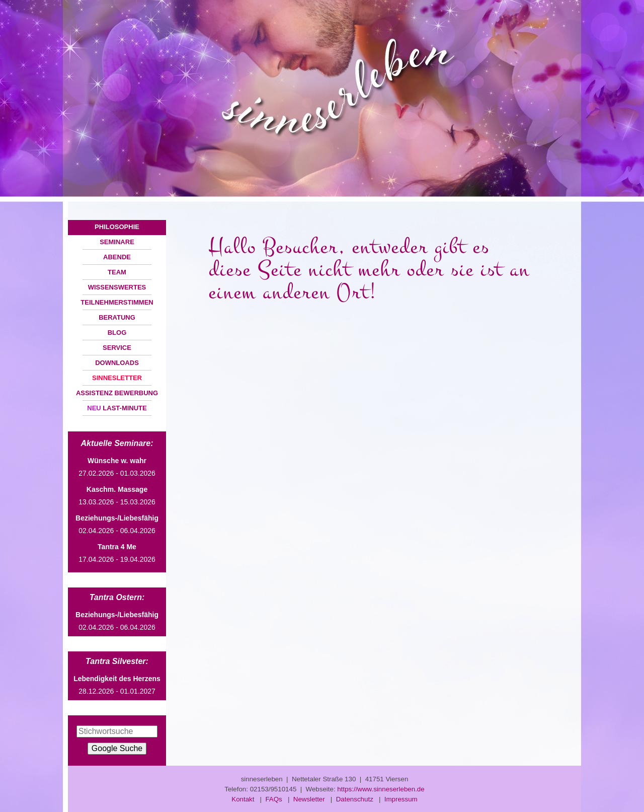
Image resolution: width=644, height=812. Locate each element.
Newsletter (309, 799)
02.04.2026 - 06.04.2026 (117, 524)
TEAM (117, 272)
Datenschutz (355, 799)
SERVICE (117, 348)
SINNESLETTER (117, 378)
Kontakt (243, 799)
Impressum (401, 799)
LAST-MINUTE (117, 408)
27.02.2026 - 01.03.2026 (117, 467)
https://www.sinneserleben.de (381, 789)
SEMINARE (117, 242)
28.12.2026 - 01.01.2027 (117, 685)
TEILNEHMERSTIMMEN (117, 302)
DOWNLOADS (117, 363)
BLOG (117, 333)
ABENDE (117, 257)
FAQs (273, 799)
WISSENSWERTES (117, 287)
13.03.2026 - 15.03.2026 (117, 496)
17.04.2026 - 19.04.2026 (117, 553)
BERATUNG (117, 317)
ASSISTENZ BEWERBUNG (117, 393)
